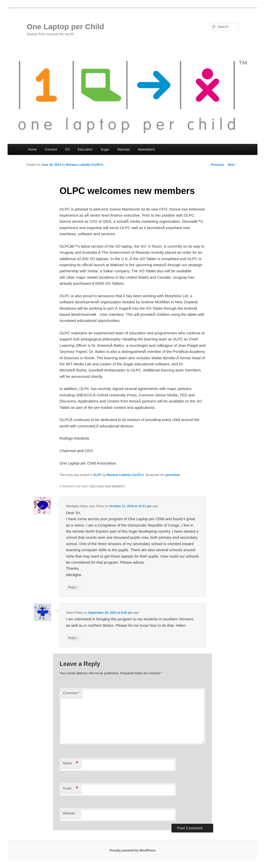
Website (69, 813)
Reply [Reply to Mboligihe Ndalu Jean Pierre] (73, 587)
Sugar (105, 149)
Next (233, 165)
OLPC (97, 475)
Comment (71, 693)
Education (85, 149)
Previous (216, 165)
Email (71, 789)
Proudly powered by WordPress (132, 850)
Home (32, 149)
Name (71, 763)
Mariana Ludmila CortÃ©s (85, 165)
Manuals (124, 149)
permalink (173, 475)
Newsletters (146, 149)
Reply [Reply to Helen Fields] (73, 638)
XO (67, 149)
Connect (51, 149)
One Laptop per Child (65, 27)
